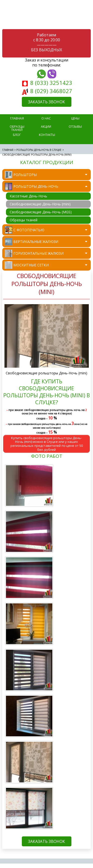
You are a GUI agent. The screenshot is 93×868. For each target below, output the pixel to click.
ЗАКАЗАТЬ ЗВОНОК (46, 102)
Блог (17, 135)
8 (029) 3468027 (47, 91)
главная (17, 118)
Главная (8, 150)
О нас (46, 118)
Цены (75, 118)
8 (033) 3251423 (47, 83)
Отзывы (75, 127)
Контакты (47, 135)
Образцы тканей (17, 128)
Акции (46, 127)
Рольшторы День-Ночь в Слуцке (39, 150)
